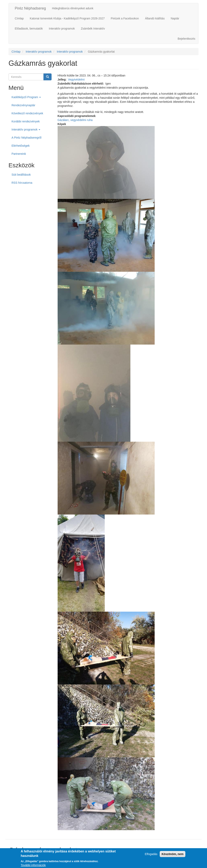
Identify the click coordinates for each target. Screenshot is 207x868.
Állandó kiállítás (155, 18)
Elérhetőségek (21, 146)
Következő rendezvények (27, 113)
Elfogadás (151, 855)
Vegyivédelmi (76, 80)
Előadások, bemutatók (29, 29)
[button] (128, 162)
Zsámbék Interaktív (93, 29)
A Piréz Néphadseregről (26, 138)
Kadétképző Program (26, 97)
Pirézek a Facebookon (125, 18)
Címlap (19, 18)
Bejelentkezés (186, 39)
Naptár (175, 18)
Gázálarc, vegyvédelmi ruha (75, 120)
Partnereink (19, 154)
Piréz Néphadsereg (30, 8)
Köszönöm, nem (172, 855)
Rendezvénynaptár (23, 105)
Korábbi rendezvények (26, 121)
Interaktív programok (62, 29)
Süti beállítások (21, 175)
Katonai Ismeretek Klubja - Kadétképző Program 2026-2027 (67, 18)
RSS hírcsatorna (22, 183)
